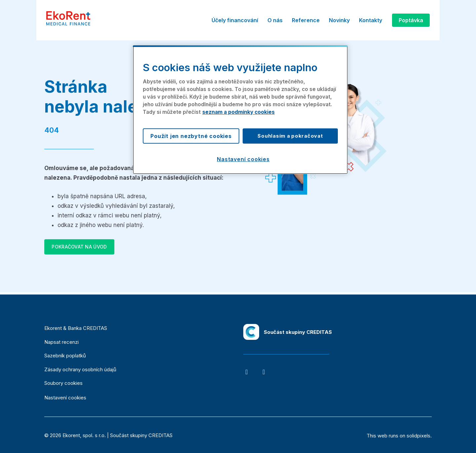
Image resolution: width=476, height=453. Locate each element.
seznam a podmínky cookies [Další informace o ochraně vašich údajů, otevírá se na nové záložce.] (238, 112)
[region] (240, 110)
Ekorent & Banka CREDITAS (76, 328)
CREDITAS (160, 435)
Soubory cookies (63, 383)
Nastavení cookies (65, 398)
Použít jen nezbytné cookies (191, 136)
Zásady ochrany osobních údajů (80, 369)
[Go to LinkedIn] (264, 372)
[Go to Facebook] (247, 372)
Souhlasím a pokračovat (290, 136)
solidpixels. (419, 436)
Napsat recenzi (61, 342)
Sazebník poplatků (65, 356)
